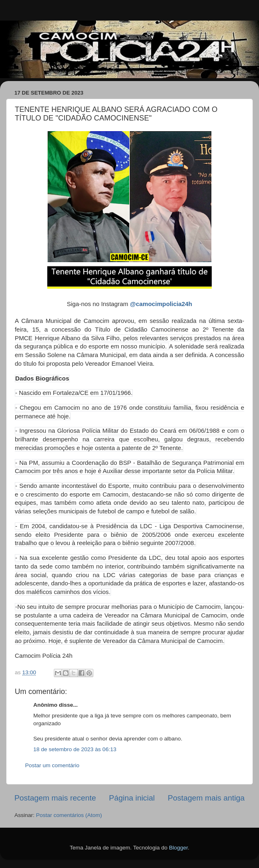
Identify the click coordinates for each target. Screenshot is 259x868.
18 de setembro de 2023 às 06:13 (75, 749)
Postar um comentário (52, 765)
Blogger (178, 848)
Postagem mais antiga (206, 798)
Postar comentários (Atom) (69, 815)
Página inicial (132, 798)
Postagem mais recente (55, 798)
